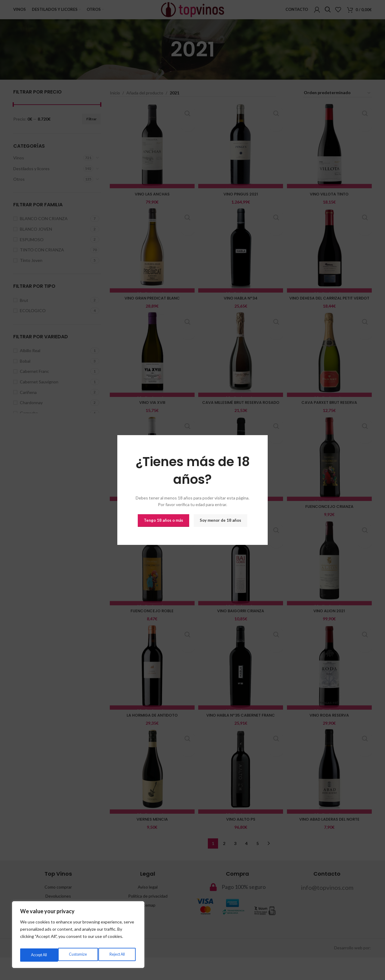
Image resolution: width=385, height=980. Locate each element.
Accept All (117, 955)
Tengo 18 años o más (163, 520)
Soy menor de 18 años (220, 520)
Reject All (79, 955)
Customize (39, 955)
